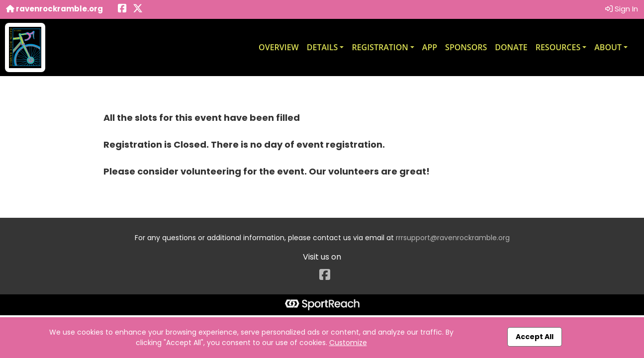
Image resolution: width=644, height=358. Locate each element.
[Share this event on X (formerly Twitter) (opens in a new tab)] (138, 9)
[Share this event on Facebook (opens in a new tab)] (122, 9)
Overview (279, 47)
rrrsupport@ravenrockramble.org (453, 238)
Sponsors (466, 47)
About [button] (608, 47)
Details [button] (322, 47)
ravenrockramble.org (54, 9)
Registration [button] (380, 47)
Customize (348, 343)
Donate (511, 47)
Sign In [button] (622, 9)
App (430, 47)
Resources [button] (558, 47)
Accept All (535, 337)
